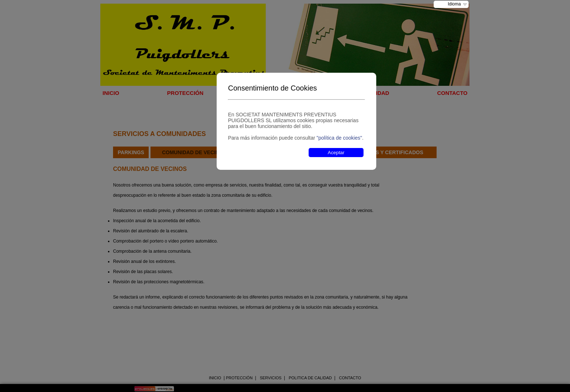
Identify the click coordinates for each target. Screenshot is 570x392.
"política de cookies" (339, 138)
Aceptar (336, 153)
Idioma (454, 4)
